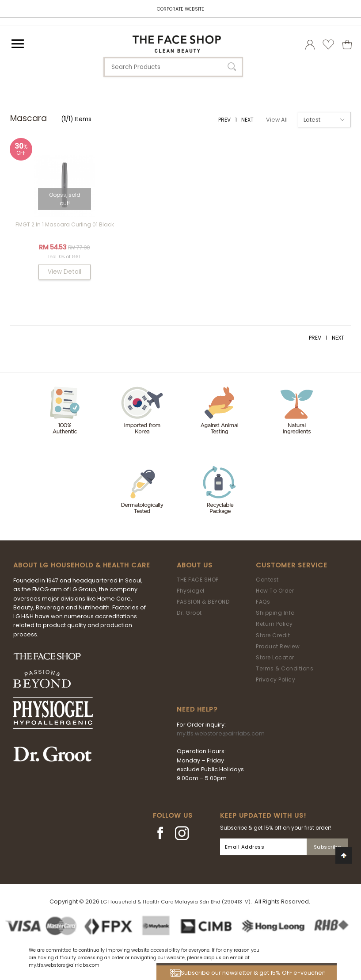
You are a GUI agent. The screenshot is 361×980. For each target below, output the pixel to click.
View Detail (65, 272)
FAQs (263, 602)
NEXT (247, 120)
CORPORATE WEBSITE (180, 9)
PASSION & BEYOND (203, 602)
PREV (224, 120)
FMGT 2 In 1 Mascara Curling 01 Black (65, 224)
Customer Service (292, 565)
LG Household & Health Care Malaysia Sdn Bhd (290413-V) (176, 902)
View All (277, 120)
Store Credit (273, 635)
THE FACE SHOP (198, 580)
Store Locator (275, 657)
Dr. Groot (189, 613)
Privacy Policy (275, 679)
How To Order (275, 591)
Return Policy (274, 624)
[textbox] (173, 67)
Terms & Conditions (285, 668)
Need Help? (197, 709)
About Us (195, 565)
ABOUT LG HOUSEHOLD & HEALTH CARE (82, 565)
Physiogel (191, 591)
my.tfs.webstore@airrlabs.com (221, 733)
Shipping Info (275, 613)
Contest (267, 580)
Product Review (278, 646)
